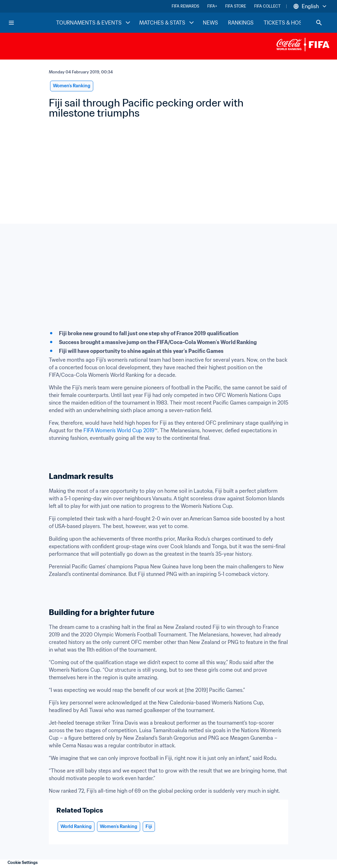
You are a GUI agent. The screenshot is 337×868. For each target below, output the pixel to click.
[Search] (319, 23)
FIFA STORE (236, 6)
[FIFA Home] (32, 23)
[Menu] (11, 23)
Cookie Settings (23, 862)
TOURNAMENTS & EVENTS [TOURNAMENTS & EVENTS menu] (94, 23)
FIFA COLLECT (267, 6)
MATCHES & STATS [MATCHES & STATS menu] (167, 23)
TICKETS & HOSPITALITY (294, 23)
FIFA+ (212, 6)
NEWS (210, 23)
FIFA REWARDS (185, 6)
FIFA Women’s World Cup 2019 (119, 430)
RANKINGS (241, 23)
